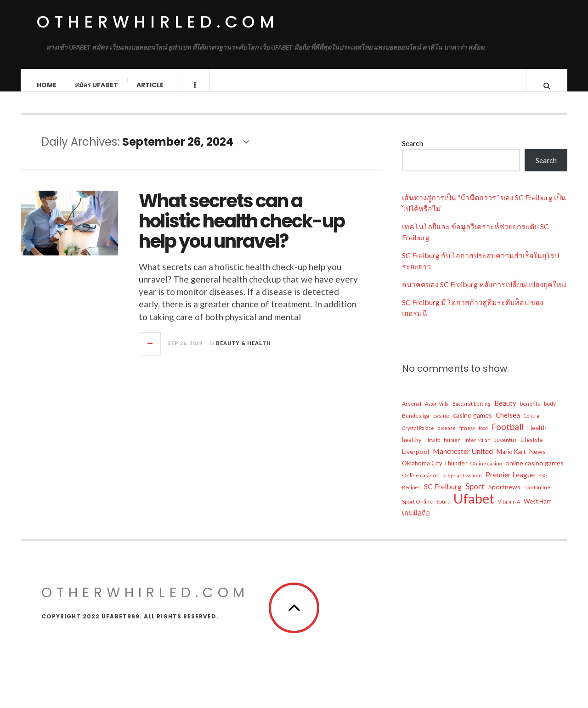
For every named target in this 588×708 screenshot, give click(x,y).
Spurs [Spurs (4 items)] (443, 511)
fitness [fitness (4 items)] (467, 437)
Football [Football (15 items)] (508, 436)
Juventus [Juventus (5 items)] (506, 449)
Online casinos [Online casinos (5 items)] (420, 484)
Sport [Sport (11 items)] (475, 496)
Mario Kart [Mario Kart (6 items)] (511, 461)
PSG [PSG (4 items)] (543, 484)
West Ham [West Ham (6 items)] (538, 510)
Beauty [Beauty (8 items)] (505, 412)
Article (150, 85)
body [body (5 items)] (550, 413)
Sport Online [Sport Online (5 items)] (417, 511)
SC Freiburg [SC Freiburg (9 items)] (443, 496)
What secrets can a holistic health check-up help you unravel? (242, 230)
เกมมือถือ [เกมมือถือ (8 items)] (416, 522)
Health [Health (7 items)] (537, 437)
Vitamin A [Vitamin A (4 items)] (509, 511)
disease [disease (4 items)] (447, 437)
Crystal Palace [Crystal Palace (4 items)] (418, 437)
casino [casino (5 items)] (441, 425)
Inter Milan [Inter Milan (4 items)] (478, 449)
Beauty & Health (243, 352)
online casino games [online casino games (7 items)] (534, 472)
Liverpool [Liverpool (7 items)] (416, 461)
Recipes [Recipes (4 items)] (411, 496)
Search (413, 152)
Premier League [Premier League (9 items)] (510, 484)
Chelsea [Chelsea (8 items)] (508, 424)
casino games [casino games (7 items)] (472, 424)
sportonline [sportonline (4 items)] (537, 496)
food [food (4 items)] (483, 437)
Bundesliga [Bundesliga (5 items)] (416, 425)
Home (47, 85)
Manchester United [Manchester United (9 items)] (463, 460)
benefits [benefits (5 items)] (530, 413)
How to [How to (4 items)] (433, 449)
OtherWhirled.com (158, 22)
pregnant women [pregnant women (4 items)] (462, 484)
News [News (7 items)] (537, 461)
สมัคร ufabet (97, 85)
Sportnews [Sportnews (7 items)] (504, 496)
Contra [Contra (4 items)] (531, 425)
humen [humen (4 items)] (452, 449)
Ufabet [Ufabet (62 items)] (474, 508)
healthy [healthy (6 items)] (412, 449)
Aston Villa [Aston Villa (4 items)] (437, 413)
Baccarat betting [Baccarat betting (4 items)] (472, 413)
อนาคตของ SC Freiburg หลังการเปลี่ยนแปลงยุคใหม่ (484, 293)
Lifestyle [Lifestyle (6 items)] (531, 449)
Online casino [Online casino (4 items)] (486, 473)
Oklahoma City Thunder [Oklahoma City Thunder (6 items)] (434, 472)
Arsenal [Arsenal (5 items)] (412, 413)
